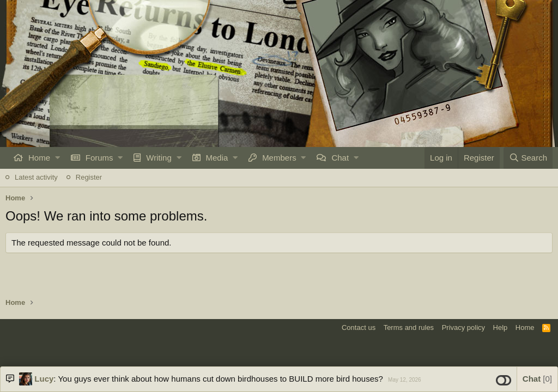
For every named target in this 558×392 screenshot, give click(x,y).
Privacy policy (463, 327)
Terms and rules (409, 327)
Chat (340, 158)
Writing (159, 158)
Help (501, 327)
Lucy (44, 379)
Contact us (359, 327)
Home (39, 158)
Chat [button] (537, 379)
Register (89, 177)
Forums (99, 158)
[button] (57, 158)
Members (279, 158)
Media (217, 158)
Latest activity (36, 177)
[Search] (528, 158)
